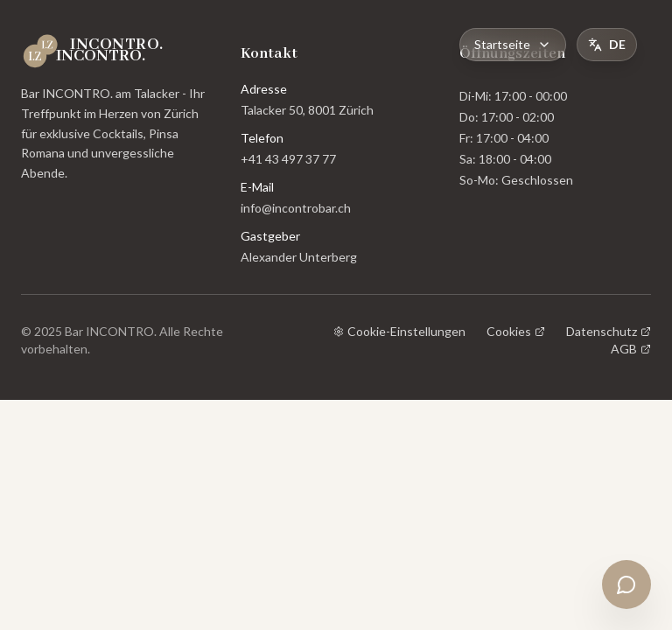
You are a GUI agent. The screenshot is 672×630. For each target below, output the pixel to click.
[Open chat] (626, 584)
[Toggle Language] (607, 45)
